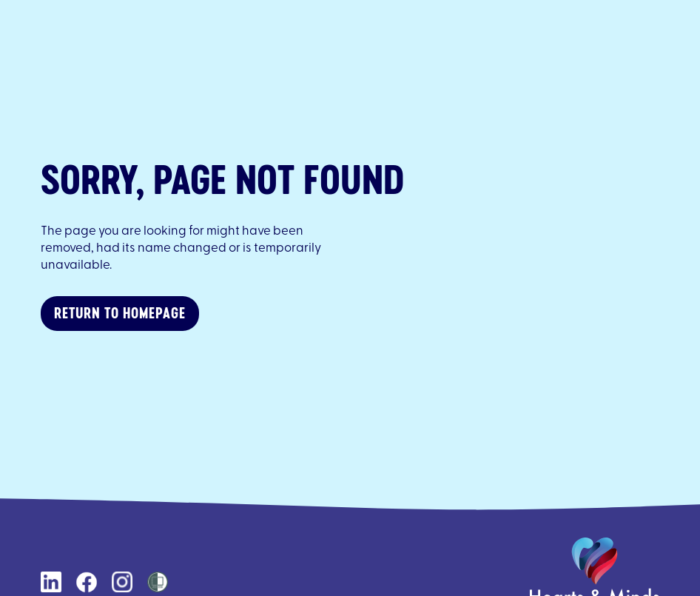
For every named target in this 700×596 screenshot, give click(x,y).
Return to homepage (120, 313)
